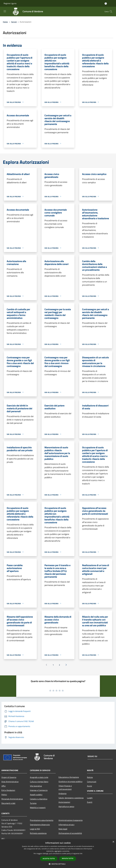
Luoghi (90, 798)
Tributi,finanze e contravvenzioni (65, 787)
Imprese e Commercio (39, 790)
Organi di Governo (9, 777)
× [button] (113, 842)
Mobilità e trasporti (38, 808)
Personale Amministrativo (12, 799)
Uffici (4, 786)
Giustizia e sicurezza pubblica (70, 781)
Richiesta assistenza (38, 833)
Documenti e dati (8, 803)
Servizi (14, 22)
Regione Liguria (10, 3)
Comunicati (92, 782)
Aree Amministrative (10, 782)
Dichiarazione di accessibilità (70, 833)
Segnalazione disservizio (40, 825)
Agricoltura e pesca (66, 806)
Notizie (90, 777)
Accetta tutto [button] (49, 859)
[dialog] (58, 854)
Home (5, 22)
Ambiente (63, 793)
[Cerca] (111, 12)
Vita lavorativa (36, 786)
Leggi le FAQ (35, 829)
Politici (4, 795)
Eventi (90, 802)
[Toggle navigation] (5, 11)
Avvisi (89, 786)
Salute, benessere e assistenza (71, 798)
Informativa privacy (66, 825)
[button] (58, 864)
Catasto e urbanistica (39, 799)
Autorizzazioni (64, 802)
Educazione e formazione (69, 777)
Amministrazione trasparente (71, 820)
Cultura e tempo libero (39, 782)
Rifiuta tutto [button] (68, 858)
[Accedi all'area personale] (106, 4)
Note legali (63, 829)
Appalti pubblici (36, 795)
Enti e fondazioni (8, 790)
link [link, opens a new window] (81, 854)
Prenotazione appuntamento (42, 820)
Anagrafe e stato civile (39, 777)
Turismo (33, 803)
